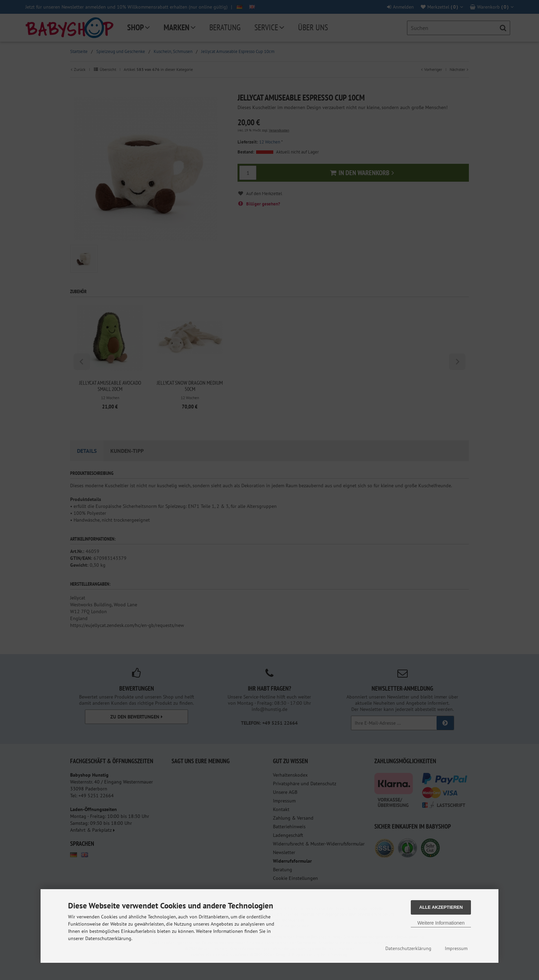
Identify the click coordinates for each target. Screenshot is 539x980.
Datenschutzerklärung (408, 948)
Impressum (456, 948)
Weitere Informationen (441, 923)
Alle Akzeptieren (441, 907)
